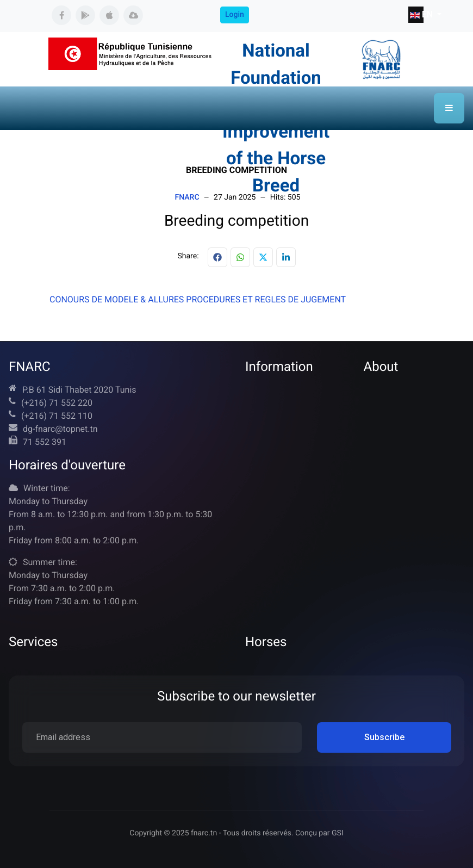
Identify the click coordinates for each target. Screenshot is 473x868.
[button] (449, 108)
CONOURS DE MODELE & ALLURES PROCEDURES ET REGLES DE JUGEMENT (198, 299)
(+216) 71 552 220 (57, 403)
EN (417, 14)
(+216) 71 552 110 (57, 416)
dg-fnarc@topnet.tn (60, 429)
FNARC (187, 197)
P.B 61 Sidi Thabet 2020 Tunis (79, 390)
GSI (338, 833)
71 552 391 (45, 442)
